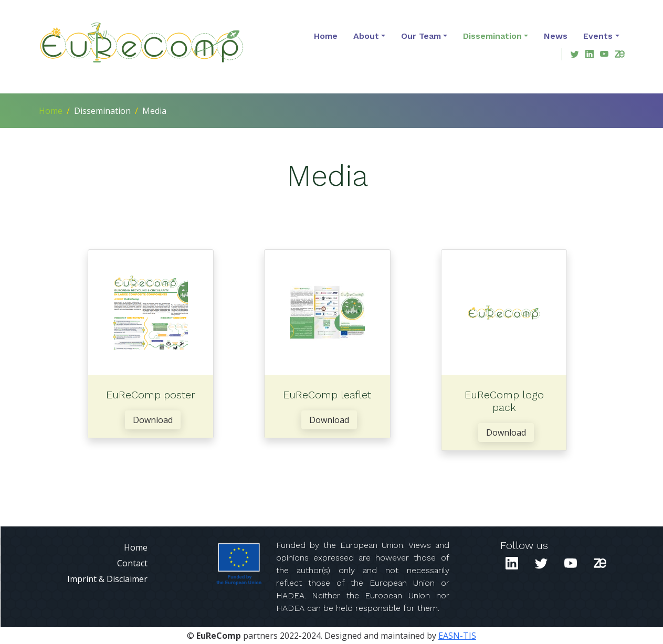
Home (326, 36)
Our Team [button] (421, 36)
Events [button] (598, 36)
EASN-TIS (457, 636)
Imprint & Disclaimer (107, 579)
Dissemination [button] (492, 36)
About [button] (366, 36)
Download (153, 420)
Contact (132, 563)
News (556, 36)
